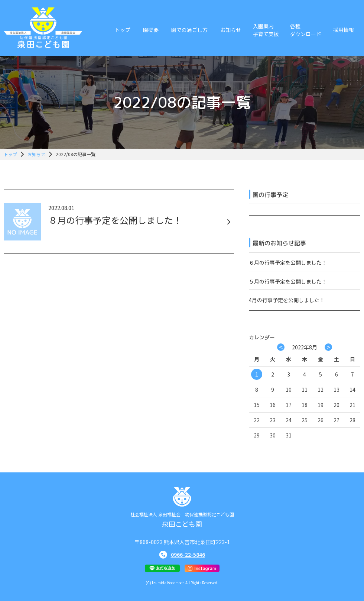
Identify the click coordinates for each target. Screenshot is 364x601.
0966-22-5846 (188, 555)
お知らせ (231, 30)
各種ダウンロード (306, 30)
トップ (123, 30)
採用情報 (344, 30)
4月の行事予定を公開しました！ (287, 300)
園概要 (151, 30)
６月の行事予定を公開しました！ (288, 262)
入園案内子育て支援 (266, 30)
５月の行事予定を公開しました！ (288, 281)
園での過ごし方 (189, 30)
